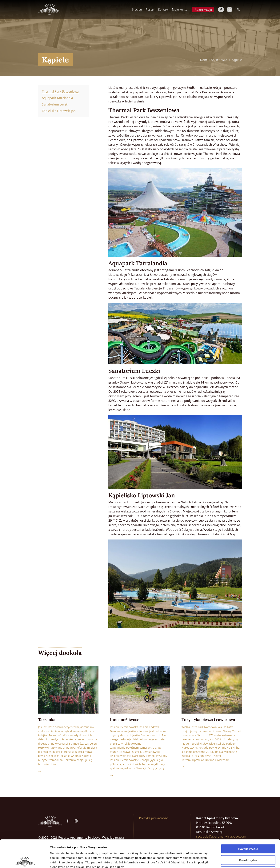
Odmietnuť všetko (248, 844)
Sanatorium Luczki (55, 104)
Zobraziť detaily (199, 860)
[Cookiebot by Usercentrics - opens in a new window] (25, 861)
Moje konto (180, 10)
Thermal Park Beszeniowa (60, 91)
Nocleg (137, 10)
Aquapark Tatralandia (57, 98)
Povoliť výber (248, 832)
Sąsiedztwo (219, 60)
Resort (150, 10)
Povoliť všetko (248, 821)
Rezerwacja (203, 10)
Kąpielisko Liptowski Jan (59, 111)
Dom (204, 60)
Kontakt (163, 10)
